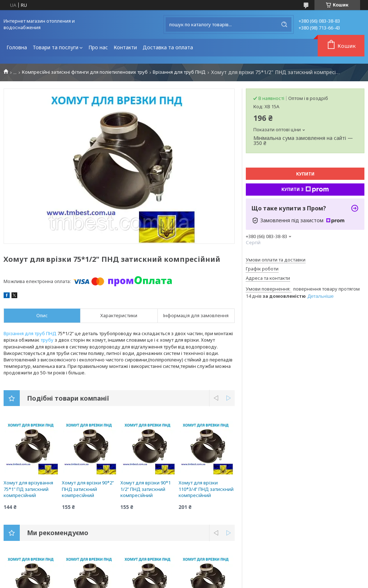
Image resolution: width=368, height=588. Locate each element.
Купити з (305, 190)
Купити (305, 174)
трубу (47, 340)
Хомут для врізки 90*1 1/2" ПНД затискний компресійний (146, 489)
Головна (17, 47)
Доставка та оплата (168, 47)
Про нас (98, 47)
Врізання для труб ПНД (179, 72)
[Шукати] (284, 24)
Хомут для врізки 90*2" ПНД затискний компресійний (88, 489)
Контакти (125, 47)
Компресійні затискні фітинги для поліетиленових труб (85, 72)
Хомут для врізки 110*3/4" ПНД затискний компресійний (206, 489)
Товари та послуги (56, 47)
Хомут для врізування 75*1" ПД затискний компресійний (28, 489)
